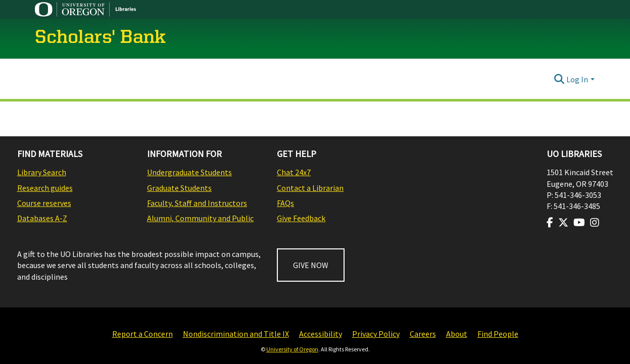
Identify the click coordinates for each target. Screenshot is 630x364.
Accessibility (321, 334)
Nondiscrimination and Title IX (236, 334)
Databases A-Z (42, 218)
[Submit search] (559, 79)
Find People (498, 334)
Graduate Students (179, 188)
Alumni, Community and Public (200, 218)
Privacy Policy (376, 334)
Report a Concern (142, 334)
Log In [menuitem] (577, 79)
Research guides (45, 188)
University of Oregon (292, 349)
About (457, 334)
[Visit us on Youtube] (579, 223)
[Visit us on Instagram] (595, 223)
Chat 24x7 (294, 172)
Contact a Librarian (310, 188)
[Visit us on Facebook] (550, 223)
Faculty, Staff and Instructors (197, 203)
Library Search (42, 172)
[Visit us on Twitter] (563, 223)
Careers (423, 334)
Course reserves (44, 203)
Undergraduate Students (189, 172)
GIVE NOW (311, 265)
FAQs (285, 203)
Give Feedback (301, 218)
